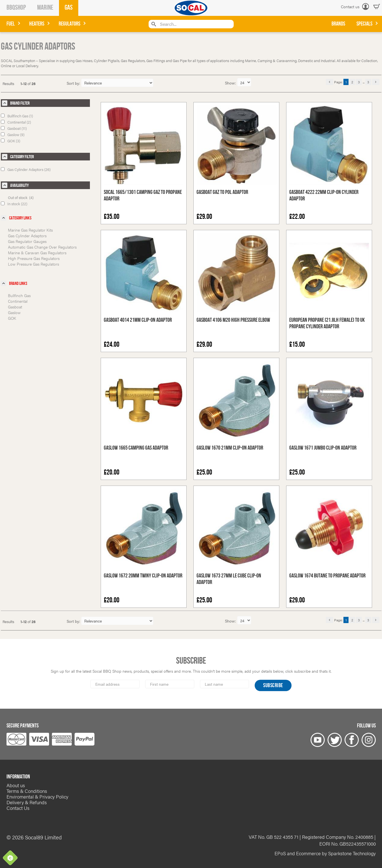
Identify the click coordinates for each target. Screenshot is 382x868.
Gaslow (14, 312)
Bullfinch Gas (19, 295)
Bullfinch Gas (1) (17, 116)
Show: (231, 83)
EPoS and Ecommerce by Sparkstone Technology (325, 853)
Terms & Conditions (27, 791)
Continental (18, 301)
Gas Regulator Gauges (27, 241)
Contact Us (18, 808)
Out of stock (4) (21, 197)
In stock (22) (14, 204)
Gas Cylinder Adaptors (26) (26, 169)
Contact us (350, 7)
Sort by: (73, 83)
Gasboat (15, 307)
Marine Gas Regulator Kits (30, 230)
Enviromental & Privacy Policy (37, 797)
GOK (12, 318)
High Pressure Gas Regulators (34, 258)
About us (16, 785)
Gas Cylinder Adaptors (27, 236)
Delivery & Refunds (27, 802)
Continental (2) (16, 122)
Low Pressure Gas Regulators (33, 264)
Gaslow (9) (13, 135)
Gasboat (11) (14, 128)
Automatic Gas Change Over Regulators (42, 247)
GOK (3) (10, 141)
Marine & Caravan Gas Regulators (37, 253)
